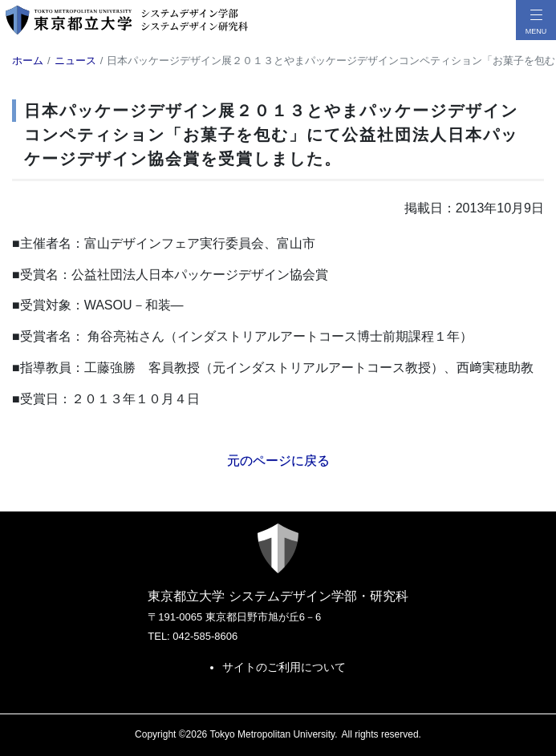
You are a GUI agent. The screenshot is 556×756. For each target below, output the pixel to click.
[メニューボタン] (536, 20)
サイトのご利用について (284, 667)
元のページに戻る (278, 461)
